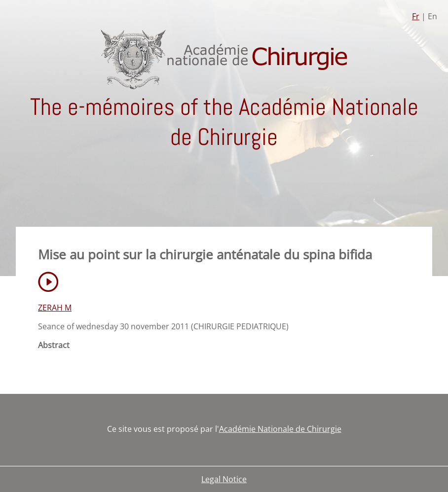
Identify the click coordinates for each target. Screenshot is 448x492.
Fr (416, 16)
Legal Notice (224, 479)
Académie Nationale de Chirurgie (280, 429)
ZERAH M (55, 308)
